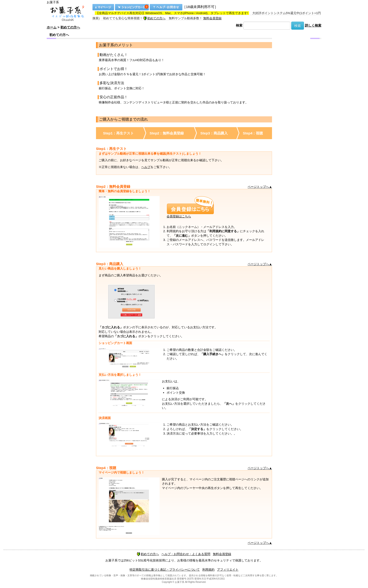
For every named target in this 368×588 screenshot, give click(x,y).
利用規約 (208, 570)
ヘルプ (146, 167)
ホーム (52, 27)
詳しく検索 (313, 25)
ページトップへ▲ (260, 187)
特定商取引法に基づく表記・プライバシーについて (165, 570)
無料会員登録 (212, 18)
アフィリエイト (228, 570)
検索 (239, 25)
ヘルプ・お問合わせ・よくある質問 (186, 554)
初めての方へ (154, 18)
